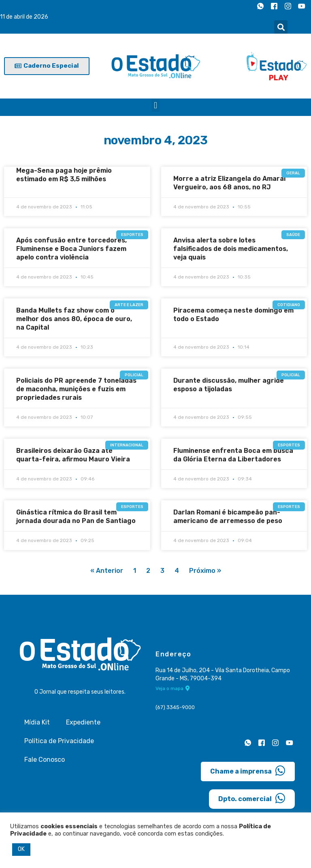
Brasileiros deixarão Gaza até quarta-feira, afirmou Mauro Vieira (73, 455)
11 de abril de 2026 (24, 17)
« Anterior (107, 571)
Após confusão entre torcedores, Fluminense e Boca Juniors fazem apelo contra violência (71, 249)
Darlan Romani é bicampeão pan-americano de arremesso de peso (228, 517)
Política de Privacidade (59, 741)
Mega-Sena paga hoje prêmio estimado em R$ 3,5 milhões (64, 175)
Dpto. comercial (252, 798)
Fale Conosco (45, 760)
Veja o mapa (173, 688)
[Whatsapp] (260, 6)
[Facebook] (274, 6)
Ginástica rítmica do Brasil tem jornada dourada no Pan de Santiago (76, 517)
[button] (281, 27)
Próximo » (205, 571)
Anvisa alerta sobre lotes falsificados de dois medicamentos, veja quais (231, 249)
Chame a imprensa (248, 771)
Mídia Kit (37, 722)
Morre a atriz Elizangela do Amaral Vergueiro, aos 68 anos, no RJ (229, 183)
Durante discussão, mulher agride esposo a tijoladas (229, 385)
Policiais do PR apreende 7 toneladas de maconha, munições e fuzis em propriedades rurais (76, 389)
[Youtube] (302, 6)
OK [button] (21, 849)
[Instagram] (288, 6)
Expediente (83, 722)
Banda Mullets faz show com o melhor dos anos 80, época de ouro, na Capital (74, 319)
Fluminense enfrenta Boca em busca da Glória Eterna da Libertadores (233, 455)
